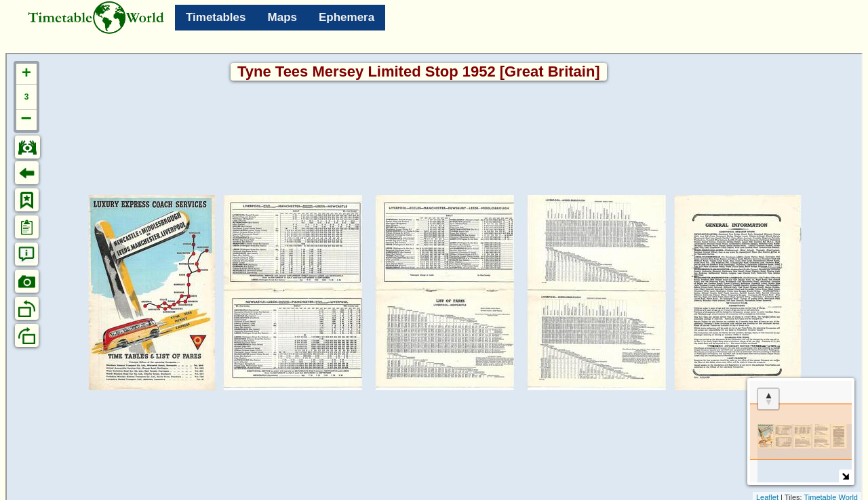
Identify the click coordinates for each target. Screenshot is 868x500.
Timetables (216, 17)
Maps (282, 17)
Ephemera (347, 17)
